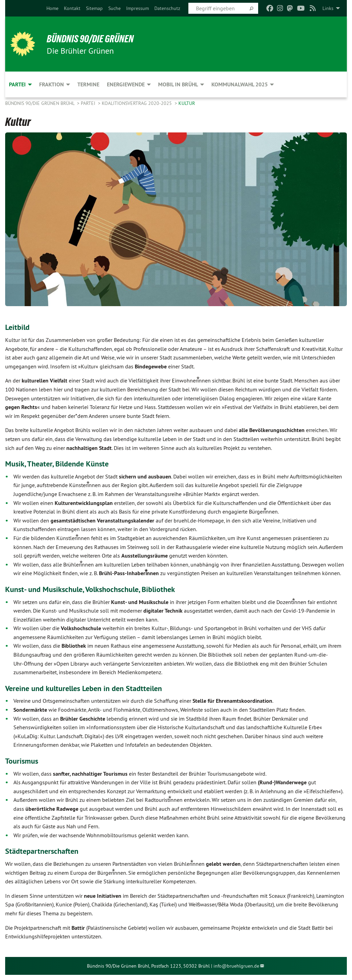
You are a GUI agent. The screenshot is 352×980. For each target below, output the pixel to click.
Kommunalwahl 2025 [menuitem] (240, 84)
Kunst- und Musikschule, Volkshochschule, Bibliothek (96, 589)
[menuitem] (52, 8)
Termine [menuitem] (88, 84)
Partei (89, 103)
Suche (114, 8)
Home (52, 8)
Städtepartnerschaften (44, 851)
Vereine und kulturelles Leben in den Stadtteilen (89, 688)
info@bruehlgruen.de (236, 966)
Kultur (187, 103)
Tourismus (23, 761)
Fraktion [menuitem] (52, 84)
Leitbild (18, 327)
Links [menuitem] (328, 8)
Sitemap (94, 8)
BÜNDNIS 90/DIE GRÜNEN (95, 39)
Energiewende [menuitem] (126, 84)
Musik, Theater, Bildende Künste (60, 464)
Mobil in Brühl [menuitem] (178, 84)
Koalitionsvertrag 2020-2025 (137, 103)
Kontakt (72, 8)
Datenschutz (167, 8)
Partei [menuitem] (17, 84)
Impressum (137, 8)
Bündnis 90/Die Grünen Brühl (40, 103)
